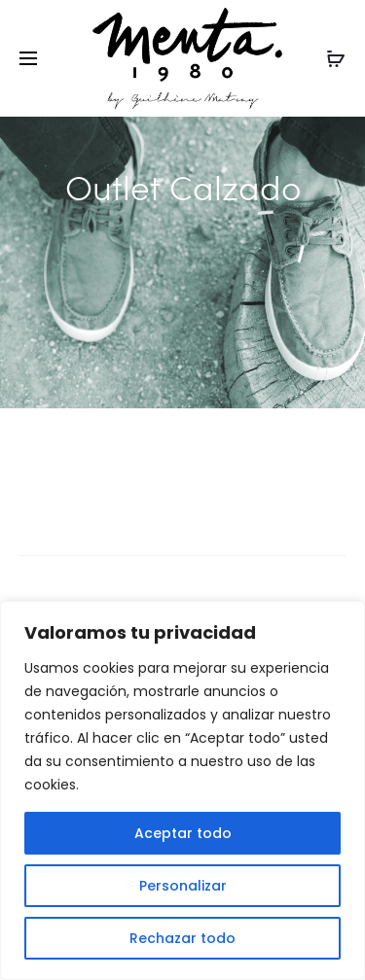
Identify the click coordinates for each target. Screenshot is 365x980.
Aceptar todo (183, 833)
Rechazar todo (182, 938)
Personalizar (183, 886)
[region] (182, 790)
